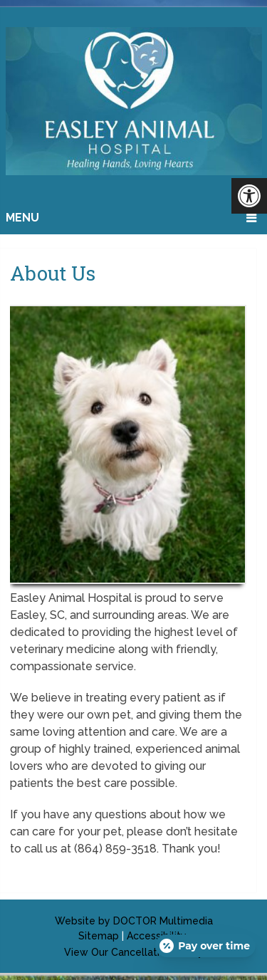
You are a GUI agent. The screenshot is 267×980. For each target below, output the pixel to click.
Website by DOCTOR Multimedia (134, 921)
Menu (22, 218)
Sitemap (99, 936)
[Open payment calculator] (205, 946)
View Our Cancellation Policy (134, 952)
